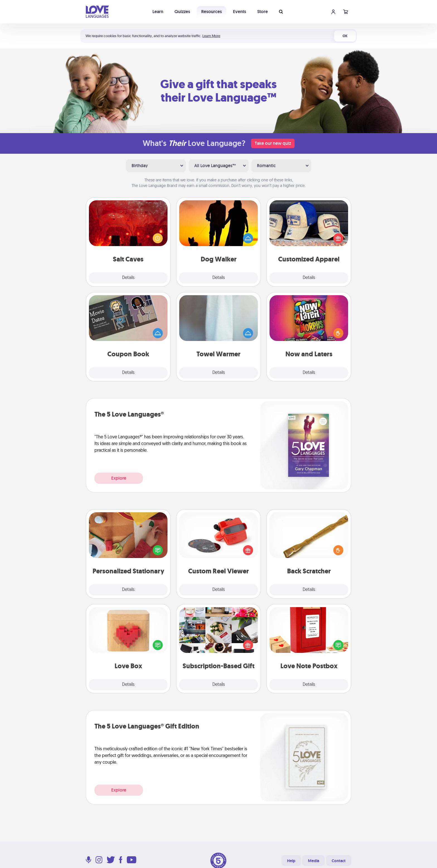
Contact (339, 861)
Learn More (211, 36)
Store (263, 12)
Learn (158, 12)
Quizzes (182, 12)
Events (240, 12)
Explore (119, 478)
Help (291, 861)
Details (128, 278)
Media (314, 861)
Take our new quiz (273, 143)
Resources (212, 12)
